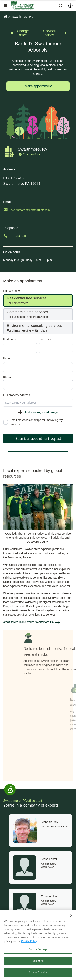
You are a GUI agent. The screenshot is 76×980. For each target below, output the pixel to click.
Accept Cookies (38, 972)
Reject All (38, 961)
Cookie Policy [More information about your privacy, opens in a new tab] (29, 941)
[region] (38, 945)
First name (16, 339)
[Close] (71, 916)
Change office (19, 33)
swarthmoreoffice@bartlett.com (36, 210)
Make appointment (38, 86)
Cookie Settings (38, 949)
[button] (38, 623)
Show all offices (55, 33)
